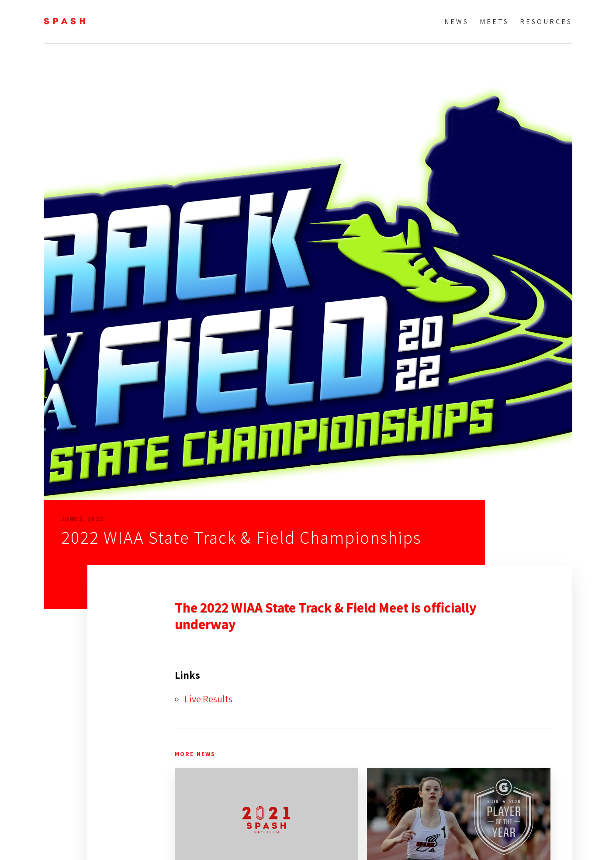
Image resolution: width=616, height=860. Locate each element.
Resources (546, 22)
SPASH (66, 22)
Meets (494, 22)
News (457, 22)
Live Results (208, 699)
